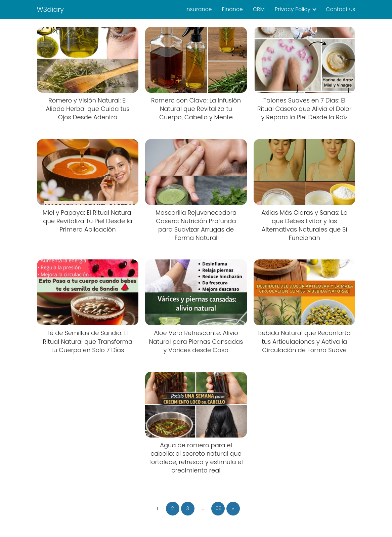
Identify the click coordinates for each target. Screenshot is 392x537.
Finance (232, 9)
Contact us (340, 9)
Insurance (199, 9)
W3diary (51, 9)
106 (218, 508)
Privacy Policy (293, 9)
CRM (259, 9)
